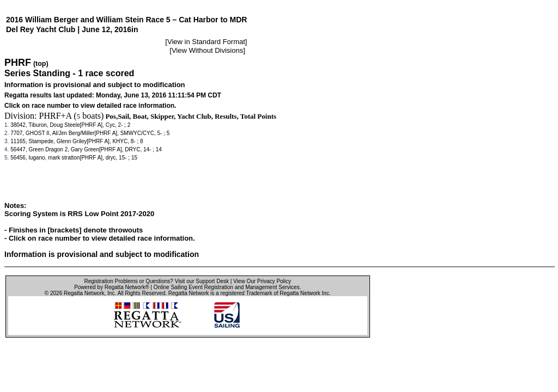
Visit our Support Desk (202, 281)
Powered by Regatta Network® (111, 287)
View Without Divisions (207, 50)
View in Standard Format (206, 42)
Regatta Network (84, 293)
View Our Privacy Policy (262, 281)
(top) (41, 64)
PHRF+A (56, 116)
